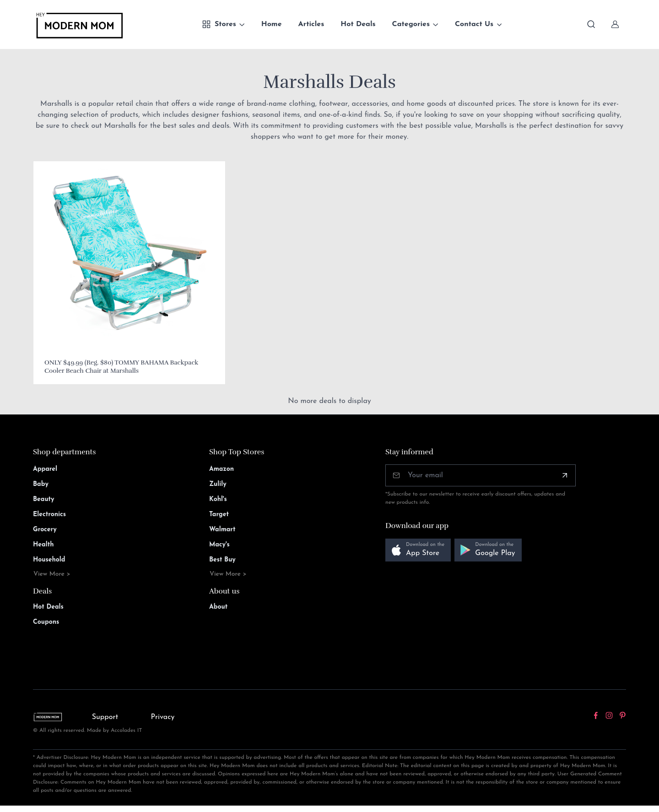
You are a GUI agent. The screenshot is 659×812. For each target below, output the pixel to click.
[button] (418, 550)
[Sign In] (615, 24)
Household (49, 560)
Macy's (219, 545)
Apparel (45, 469)
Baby (41, 484)
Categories (411, 24)
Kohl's (218, 499)
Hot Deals (358, 24)
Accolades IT (127, 730)
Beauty (44, 499)
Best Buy (222, 560)
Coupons (46, 622)
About (218, 607)
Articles (311, 24)
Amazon (221, 469)
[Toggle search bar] (591, 24)
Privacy (163, 717)
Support (105, 717)
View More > (52, 574)
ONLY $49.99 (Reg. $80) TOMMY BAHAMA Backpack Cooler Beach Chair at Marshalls (121, 367)
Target (219, 515)
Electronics (49, 515)
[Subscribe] (565, 475)
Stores (219, 24)
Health (43, 545)
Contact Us (474, 24)
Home (272, 24)
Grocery (45, 530)
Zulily (218, 484)
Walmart (222, 530)
